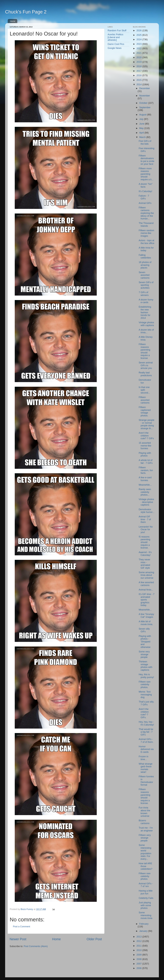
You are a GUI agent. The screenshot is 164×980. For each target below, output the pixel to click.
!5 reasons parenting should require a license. (144, 542)
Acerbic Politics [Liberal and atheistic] (115, 37)
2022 (139, 48)
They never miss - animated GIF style (144, 564)
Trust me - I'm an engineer (146, 829)
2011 (139, 946)
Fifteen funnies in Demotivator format (146, 781)
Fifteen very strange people (145, 838)
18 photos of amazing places (145, 265)
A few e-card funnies (145, 479)
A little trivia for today (146, 249)
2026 (139, 31)
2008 (139, 959)
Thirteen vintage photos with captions (145, 666)
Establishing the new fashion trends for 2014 (145, 312)
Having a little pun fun (146, 892)
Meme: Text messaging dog (145, 695)
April (142, 133)
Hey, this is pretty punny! (146, 676)
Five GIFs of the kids (145, 142)
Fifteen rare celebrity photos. (145, 685)
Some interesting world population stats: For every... (145, 852)
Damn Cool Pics (116, 44)
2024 (139, 39)
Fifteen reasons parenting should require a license (144, 351)
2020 (139, 57)
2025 (139, 35)
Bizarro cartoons (144, 822)
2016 (139, 75)
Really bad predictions (145, 374)
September (145, 107)
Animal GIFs (145, 203)
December (145, 88)
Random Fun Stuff (117, 31)
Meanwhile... (145, 485)
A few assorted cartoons (146, 584)
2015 (139, 80)
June (142, 124)
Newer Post (18, 939)
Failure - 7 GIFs (144, 197)
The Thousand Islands (146, 225)
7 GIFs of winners (144, 294)
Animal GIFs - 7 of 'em (146, 885)
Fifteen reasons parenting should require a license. (144, 796)
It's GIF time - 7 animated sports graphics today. (146, 600)
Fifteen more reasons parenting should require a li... (146, 174)
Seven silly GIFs (144, 630)
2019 (139, 62)
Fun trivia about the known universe (144, 812)
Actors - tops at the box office (146, 242)
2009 (139, 955)
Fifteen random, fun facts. (146, 470)
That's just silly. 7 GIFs (146, 703)
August (143, 115)
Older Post (94, 939)
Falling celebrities (145, 256)
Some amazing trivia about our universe (146, 575)
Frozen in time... (143, 758)
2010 (139, 950)
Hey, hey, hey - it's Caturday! (146, 723)
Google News (115, 48)
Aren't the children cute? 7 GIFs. (144, 713)
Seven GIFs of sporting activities (146, 285)
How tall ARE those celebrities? (145, 866)
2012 (139, 941)
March (143, 137)
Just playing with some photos (145, 905)
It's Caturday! (145, 191)
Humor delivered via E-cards (146, 749)
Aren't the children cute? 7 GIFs (146, 436)
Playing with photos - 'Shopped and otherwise (145, 642)
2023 (139, 44)
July (142, 119)
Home (13, 21)
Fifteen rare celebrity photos (145, 876)
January (144, 931)
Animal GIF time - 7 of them (145, 519)
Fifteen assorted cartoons (144, 400)
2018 (139, 66)
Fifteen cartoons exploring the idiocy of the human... (146, 213)
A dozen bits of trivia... (146, 331)
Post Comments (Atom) (36, 946)
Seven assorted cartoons (144, 275)
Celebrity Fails (146, 898)
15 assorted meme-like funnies (145, 446)
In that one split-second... (144, 390)
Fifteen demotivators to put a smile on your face (146, 160)
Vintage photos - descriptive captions (146, 502)
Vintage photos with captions (146, 324)
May (142, 128)
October (144, 103)
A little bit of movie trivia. (146, 623)
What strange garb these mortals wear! (145, 768)
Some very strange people (144, 654)
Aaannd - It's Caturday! (145, 554)
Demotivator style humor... (146, 511)
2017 (139, 71)
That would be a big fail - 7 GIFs (146, 732)
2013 (139, 937)
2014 (139, 84)
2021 (139, 53)
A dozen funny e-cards (146, 301)
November (145, 96)
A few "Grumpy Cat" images (146, 616)
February (144, 924)
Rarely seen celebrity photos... (145, 492)
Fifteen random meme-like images (146, 233)
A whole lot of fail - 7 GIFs (146, 462)
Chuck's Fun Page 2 (26, 12)
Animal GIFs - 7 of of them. (146, 741)
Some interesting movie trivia (145, 915)
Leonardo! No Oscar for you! (146, 529)
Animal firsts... (146, 590)
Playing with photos (145, 454)
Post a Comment (22, 927)
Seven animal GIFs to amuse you (146, 365)
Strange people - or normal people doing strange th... (146, 424)
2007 (139, 964)
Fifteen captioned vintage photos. (145, 411)
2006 (139, 968)
